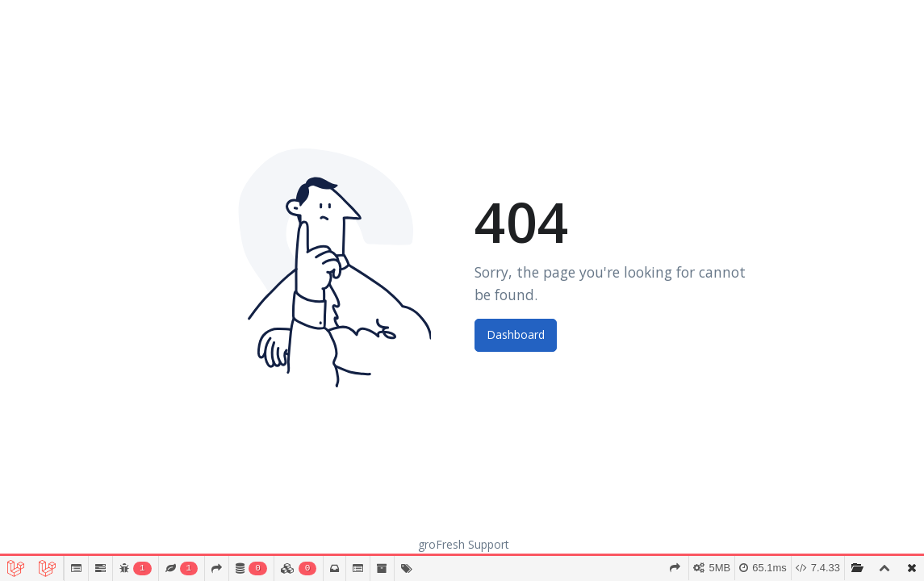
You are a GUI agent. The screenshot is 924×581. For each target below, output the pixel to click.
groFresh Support (464, 544)
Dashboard (516, 334)
